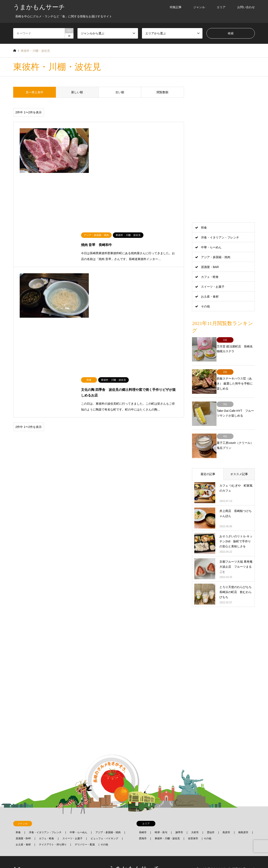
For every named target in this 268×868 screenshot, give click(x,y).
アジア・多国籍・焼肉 (216, 257)
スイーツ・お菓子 (213, 287)
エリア (221, 7)
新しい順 (77, 92)
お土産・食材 (210, 297)
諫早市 (179, 819)
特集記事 (176, 7)
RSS (20, 855)
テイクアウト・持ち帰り (53, 831)
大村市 (195, 819)
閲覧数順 (162, 92)
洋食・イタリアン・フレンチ (220, 237)
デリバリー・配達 (85, 831)
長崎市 (143, 819)
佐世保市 (193, 825)
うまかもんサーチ (134, 855)
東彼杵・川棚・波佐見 (167, 825)
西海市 (143, 825)
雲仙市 (211, 819)
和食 (204, 228)
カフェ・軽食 (210, 277)
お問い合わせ (246, 7)
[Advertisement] (223, 150)
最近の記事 (208, 460)
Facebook (15, 855)
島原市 (226, 819)
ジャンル (199, 7)
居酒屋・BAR (210, 267)
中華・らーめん (211, 247)
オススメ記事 (239, 460)
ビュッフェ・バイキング (104, 825)
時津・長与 (161, 819)
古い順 (120, 92)
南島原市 (243, 819)
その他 (205, 306)
